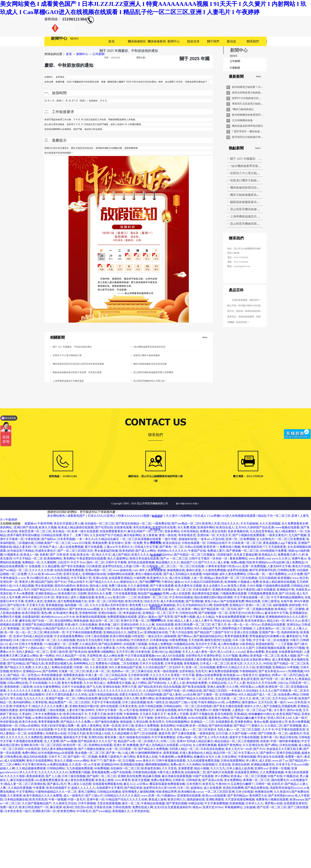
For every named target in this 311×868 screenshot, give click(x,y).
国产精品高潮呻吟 (110, 644)
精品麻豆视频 (151, 776)
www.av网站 (81, 761)
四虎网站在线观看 (100, 745)
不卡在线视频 (38, 683)
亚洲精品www (32, 671)
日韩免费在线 (13, 757)
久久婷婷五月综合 (65, 803)
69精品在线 (194, 691)
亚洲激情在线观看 (189, 796)
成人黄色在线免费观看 (79, 780)
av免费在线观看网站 (45, 718)
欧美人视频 (289, 656)
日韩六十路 (112, 628)
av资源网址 (75, 660)
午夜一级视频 (57, 799)
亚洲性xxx (261, 768)
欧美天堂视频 (141, 780)
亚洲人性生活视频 (246, 632)
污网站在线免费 (87, 698)
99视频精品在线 (184, 644)
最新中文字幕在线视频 (244, 737)
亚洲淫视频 (264, 667)
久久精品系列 (88, 644)
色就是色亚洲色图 (227, 679)
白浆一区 (112, 749)
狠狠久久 (257, 726)
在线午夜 (287, 601)
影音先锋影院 (224, 714)
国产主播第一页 (208, 694)
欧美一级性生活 (158, 702)
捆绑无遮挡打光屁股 (218, 640)
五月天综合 (280, 698)
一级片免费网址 (276, 574)
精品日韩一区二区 (225, 753)
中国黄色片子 (22, 706)
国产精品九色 (35, 663)
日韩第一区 (81, 667)
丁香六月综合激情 (181, 632)
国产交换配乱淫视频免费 (280, 706)
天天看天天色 (35, 605)
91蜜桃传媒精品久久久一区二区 (56, 792)
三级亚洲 (26, 687)
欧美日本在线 (28, 722)
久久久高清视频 (270, 523)
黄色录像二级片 (115, 737)
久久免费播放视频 (272, 772)
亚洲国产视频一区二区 (60, 698)
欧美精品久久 (267, 555)
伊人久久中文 (28, 772)
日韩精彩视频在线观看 (271, 648)
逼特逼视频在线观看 (32, 710)
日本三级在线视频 (97, 636)
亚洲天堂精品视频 (288, 753)
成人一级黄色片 (74, 796)
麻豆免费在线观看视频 (223, 671)
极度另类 (165, 733)
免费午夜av (299, 558)
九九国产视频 (297, 535)
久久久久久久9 (160, 675)
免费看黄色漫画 (73, 675)
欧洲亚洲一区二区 (277, 687)
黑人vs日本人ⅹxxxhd (231, 652)
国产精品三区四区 (215, 691)
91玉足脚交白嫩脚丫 (241, 784)
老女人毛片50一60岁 (239, 749)
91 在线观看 (33, 566)
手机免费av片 (203, 710)
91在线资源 (32, 749)
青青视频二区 (16, 628)
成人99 (13, 644)
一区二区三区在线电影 (197, 706)
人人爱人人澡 (176, 683)
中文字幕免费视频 (216, 803)
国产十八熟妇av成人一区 (35, 648)
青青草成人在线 (147, 757)
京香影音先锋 (103, 807)
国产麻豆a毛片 (57, 784)
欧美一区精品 (198, 726)
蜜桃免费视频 (53, 737)
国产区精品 (34, 628)
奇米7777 (96, 761)
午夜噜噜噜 (131, 714)
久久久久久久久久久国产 (238, 648)
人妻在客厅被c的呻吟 (80, 710)
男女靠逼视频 (44, 586)
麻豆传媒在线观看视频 (177, 776)
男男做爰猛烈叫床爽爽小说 (267, 636)
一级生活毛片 (154, 636)
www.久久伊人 (281, 558)
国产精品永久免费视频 (153, 749)
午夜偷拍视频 (247, 757)
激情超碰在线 (196, 799)
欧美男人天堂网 (178, 714)
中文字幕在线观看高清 (290, 729)
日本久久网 (131, 698)
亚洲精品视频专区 (263, 764)
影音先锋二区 (62, 679)
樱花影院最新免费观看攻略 (167, 784)
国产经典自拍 (157, 683)
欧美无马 (208, 784)
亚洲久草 (119, 745)
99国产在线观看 (203, 776)
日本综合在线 (44, 660)
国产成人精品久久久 (160, 628)
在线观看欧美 (224, 722)
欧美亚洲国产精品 (288, 714)
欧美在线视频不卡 (58, 788)
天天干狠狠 (146, 718)
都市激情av (249, 702)
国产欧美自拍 (78, 652)
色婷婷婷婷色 (290, 632)
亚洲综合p (293, 625)
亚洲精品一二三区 (202, 722)
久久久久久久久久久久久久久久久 (119, 691)
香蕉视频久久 (121, 811)
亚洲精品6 (279, 667)
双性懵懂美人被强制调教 (138, 792)
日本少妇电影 (245, 792)
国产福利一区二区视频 (82, 757)
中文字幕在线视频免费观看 (84, 632)
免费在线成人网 (143, 807)
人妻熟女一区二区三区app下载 (252, 710)
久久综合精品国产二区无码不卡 (163, 667)
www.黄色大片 (145, 761)
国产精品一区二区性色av (23, 675)
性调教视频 (296, 671)
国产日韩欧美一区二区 (273, 733)
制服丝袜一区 (9, 726)
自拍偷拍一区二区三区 (125, 768)
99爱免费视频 (178, 640)
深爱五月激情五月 (131, 694)
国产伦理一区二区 (272, 679)
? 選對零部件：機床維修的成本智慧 (252, 131)
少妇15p (283, 683)
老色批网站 (168, 726)
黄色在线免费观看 (80, 729)
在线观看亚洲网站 (247, 772)
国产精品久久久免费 (18, 667)
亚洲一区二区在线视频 (200, 667)
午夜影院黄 (32, 539)
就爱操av (30, 523)
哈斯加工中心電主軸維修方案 (249, 173)
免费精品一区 (31, 562)
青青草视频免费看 (236, 636)
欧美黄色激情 (9, 648)
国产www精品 (102, 811)
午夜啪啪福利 (248, 671)
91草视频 (293, 667)
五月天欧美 (222, 698)
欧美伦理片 (157, 722)
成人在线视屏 (213, 788)
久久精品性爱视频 (20, 788)
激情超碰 (126, 722)
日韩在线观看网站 (233, 761)
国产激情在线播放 (107, 722)
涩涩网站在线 (62, 648)
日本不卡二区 (57, 757)
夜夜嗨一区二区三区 (256, 780)
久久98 (88, 683)
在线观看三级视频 (135, 644)
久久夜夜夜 (15, 796)
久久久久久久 (253, 663)
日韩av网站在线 (17, 683)
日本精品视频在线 (16, 799)
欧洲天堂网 (115, 714)
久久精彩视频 (66, 640)
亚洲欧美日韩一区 (44, 811)
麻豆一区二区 (131, 803)
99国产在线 (275, 776)
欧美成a (236, 776)
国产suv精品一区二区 (14, 570)
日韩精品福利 (172, 706)
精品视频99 (37, 694)
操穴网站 (129, 757)
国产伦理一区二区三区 (272, 807)
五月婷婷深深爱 (138, 675)
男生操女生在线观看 (270, 757)
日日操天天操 (76, 733)
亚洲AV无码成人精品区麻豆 (195, 741)
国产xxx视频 (68, 741)
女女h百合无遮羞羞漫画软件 (173, 807)
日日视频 (128, 761)
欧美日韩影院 (31, 613)
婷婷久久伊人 (253, 706)
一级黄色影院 (206, 733)
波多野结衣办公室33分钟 (160, 788)
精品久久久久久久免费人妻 (50, 706)
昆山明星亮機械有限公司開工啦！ (252, 224)
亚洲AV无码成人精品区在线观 (33, 636)
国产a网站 (271, 745)
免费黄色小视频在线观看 (272, 799)
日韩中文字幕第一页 (109, 710)
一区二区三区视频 (254, 776)
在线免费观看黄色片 (73, 718)
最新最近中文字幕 (75, 737)
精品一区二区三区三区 (98, 660)
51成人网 (128, 753)
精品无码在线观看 (35, 757)
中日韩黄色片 (140, 640)
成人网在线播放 (228, 644)
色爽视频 (133, 745)
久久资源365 (282, 792)
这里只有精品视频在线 (103, 694)
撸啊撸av (60, 660)
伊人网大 (252, 761)
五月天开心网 (125, 652)
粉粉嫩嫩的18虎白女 (262, 714)
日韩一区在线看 (86, 691)
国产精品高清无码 (150, 687)
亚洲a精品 (240, 714)
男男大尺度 (129, 687)
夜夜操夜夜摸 (35, 776)
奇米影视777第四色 (133, 628)
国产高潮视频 (292, 726)
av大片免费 (296, 574)
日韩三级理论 (271, 601)
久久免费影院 (34, 737)
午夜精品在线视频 (153, 803)
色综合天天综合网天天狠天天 (96, 640)
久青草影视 (40, 702)
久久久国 (54, 683)
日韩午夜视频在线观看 (171, 761)
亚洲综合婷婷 (241, 764)
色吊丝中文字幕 (206, 644)
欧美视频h (284, 578)
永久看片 (280, 710)
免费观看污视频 (80, 772)
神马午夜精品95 (32, 597)
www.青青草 (123, 780)
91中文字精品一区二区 (28, 558)
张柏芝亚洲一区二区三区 (35, 531)
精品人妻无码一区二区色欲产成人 (36, 547)
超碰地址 (265, 675)
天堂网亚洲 (94, 656)
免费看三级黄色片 (110, 757)
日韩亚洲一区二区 (44, 640)
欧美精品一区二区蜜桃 (290, 609)
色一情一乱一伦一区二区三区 (24, 632)
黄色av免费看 (255, 652)
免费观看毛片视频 (119, 683)
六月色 (121, 648)
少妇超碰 (250, 807)
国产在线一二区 (43, 621)
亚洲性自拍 (96, 737)
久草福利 (25, 714)
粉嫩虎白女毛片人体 (207, 757)
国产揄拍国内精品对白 (208, 636)
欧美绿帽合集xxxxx (191, 792)
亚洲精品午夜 (285, 590)
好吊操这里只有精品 (21, 551)
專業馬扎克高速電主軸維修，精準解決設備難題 (259, 104)
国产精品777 (242, 726)
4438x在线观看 (198, 718)
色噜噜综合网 (264, 792)
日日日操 (222, 733)
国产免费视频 (94, 628)
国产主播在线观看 (184, 733)
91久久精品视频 (24, 586)
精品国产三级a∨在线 (183, 702)
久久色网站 (194, 764)
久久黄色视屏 (98, 667)
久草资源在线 (140, 811)
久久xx (32, 574)
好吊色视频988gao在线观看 (56, 753)
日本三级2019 (22, 640)
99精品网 (182, 726)
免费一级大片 (9, 807)
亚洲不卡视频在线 (202, 714)
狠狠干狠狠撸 (222, 710)
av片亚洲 (94, 764)
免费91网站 (147, 698)
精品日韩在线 (288, 737)
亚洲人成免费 (216, 687)
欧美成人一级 (29, 555)
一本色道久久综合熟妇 (243, 691)
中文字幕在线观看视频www (143, 656)
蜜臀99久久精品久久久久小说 (236, 667)
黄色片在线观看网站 (40, 761)
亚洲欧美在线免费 (129, 776)
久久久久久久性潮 (41, 570)
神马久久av (293, 621)
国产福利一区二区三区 (101, 776)
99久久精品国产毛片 (208, 628)
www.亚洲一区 (151, 796)
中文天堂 (60, 729)
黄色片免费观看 (72, 683)
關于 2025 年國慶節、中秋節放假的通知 (256, 159)
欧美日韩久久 (177, 799)
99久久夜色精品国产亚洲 (125, 667)
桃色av (197, 807)
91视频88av (169, 796)
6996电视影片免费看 (273, 551)
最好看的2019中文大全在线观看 (32, 729)
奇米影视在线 (9, 722)
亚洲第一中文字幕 (183, 675)
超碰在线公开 (279, 722)
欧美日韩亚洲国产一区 (34, 807)
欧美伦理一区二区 (75, 745)
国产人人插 (53, 776)
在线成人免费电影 (160, 644)
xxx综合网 (189, 694)
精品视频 (175, 652)
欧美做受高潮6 (151, 768)
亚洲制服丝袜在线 (156, 632)
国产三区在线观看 (145, 733)
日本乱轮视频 (288, 745)
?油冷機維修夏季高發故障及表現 (251, 166)
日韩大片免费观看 (31, 644)
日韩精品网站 (56, 768)
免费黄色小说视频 (107, 663)
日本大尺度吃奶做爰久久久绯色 (66, 694)
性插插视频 (237, 803)
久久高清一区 (78, 764)
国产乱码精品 (16, 663)
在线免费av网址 (288, 694)
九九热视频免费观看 (80, 768)
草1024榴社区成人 (38, 578)
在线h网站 (123, 640)
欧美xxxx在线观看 (214, 796)
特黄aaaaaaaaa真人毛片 (15, 590)
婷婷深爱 (295, 605)
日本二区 (183, 788)
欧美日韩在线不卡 (75, 714)
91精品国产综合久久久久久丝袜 (126, 799)
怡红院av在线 (84, 807)
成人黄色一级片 (206, 652)
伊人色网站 (222, 776)
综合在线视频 (172, 687)
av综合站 (185, 745)
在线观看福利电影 (290, 652)
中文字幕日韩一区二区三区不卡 (193, 679)
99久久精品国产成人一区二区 (258, 694)
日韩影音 (179, 780)
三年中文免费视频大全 (47, 714)
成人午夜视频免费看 (155, 660)
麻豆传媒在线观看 (22, 780)
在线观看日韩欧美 (105, 729)
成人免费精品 (295, 562)
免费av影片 (178, 764)
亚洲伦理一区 (9, 582)
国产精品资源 (133, 788)
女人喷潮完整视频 (205, 745)
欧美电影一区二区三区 (265, 656)
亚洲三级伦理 (59, 652)
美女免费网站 (233, 780)
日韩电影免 (193, 780)
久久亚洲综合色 (253, 745)
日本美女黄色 (128, 706)
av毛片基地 (131, 710)
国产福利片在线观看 (220, 772)
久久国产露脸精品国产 (37, 803)
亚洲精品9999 (110, 764)
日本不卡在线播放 (73, 687)
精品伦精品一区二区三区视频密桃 (237, 741)
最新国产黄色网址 (230, 745)
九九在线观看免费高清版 (203, 761)
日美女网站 (229, 757)
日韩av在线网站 (29, 726)
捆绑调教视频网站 (157, 764)
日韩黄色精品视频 (144, 772)
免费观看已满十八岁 (291, 555)
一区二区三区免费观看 (290, 539)
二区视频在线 (25, 543)
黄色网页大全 (258, 796)
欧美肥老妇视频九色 (59, 663)
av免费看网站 (184, 757)
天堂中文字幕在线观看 (106, 702)
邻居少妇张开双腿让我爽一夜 (60, 726)
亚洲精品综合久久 (115, 632)
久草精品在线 (217, 683)
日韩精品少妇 (300, 586)
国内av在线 (294, 710)
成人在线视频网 (14, 761)
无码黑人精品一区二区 (184, 749)
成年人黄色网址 (91, 726)
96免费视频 (102, 768)
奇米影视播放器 (51, 675)
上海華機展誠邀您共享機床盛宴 (251, 216)
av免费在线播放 (57, 764)
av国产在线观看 (121, 772)
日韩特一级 (263, 784)
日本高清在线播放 (212, 749)
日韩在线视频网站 (177, 722)
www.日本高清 (297, 702)
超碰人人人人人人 (83, 788)
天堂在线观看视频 (109, 803)
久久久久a (266, 691)
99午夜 (293, 698)
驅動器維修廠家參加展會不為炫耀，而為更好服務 (77, 372)
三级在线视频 (56, 710)
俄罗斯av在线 (274, 803)
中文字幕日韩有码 (34, 764)
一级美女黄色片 (277, 535)
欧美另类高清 (38, 799)
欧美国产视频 (22, 718)
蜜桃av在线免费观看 (209, 675)
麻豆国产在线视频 (110, 698)
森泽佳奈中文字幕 (276, 613)
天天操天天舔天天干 (153, 714)
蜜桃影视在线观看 (40, 679)
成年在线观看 (109, 706)
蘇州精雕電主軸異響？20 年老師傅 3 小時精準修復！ (262, 87)
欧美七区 (237, 663)
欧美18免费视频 (299, 722)
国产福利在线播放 (220, 726)
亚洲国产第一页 (269, 632)
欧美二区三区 (262, 698)
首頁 (112, 41)
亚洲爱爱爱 (185, 768)
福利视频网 (280, 605)
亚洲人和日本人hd (279, 718)
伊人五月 (166, 729)
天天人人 (188, 652)
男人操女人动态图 (79, 784)
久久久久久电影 (15, 776)
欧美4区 (68, 807)
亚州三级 (128, 726)
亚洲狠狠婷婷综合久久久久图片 (286, 617)
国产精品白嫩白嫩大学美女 (248, 718)
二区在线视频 (129, 663)
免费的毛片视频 (10, 617)
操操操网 (170, 636)
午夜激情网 (166, 757)
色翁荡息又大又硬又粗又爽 (284, 749)
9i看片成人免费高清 (170, 772)
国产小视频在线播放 (91, 749)
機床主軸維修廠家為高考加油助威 (252, 195)
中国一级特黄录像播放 (285, 741)
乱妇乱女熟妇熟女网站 (256, 660)
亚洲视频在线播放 (132, 764)
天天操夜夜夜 (277, 547)
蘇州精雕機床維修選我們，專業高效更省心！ (258, 115)
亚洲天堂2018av (213, 807)
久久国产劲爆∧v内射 (243, 733)
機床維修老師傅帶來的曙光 (248, 126)
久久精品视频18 (122, 733)
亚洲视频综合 (298, 613)
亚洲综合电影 (112, 687)
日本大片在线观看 (151, 663)
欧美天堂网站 (184, 628)
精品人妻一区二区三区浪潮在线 (25, 784)
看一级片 (280, 702)
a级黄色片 (296, 733)
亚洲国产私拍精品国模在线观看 (43, 625)
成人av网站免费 (113, 656)
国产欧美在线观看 (194, 687)
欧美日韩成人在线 (98, 733)
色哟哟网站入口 (84, 663)
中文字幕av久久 (249, 753)
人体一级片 (300, 718)
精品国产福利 (44, 582)
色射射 (44, 555)
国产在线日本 (16, 605)
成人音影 (265, 761)
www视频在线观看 (287, 527)
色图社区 (132, 648)
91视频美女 (12, 555)
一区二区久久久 (241, 698)
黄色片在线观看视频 (226, 660)
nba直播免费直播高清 (49, 780)
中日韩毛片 (84, 811)
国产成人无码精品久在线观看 (159, 745)
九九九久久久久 (34, 698)
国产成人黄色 (172, 694)
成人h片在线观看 (173, 656)
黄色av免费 (261, 722)
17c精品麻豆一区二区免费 (61, 644)
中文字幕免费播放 (163, 737)
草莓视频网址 (233, 807)
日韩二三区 (168, 741)
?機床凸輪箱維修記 (243, 109)
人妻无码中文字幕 (279, 566)
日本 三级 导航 (242, 640)
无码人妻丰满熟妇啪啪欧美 (59, 749)
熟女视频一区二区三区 (90, 753)
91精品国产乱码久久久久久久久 (63, 628)
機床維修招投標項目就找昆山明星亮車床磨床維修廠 (78, 364)
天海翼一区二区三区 (72, 671)
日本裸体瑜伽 (159, 640)
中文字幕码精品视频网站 (287, 597)
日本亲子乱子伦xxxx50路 (292, 764)
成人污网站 (139, 683)
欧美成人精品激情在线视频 (277, 582)
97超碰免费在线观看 (276, 586)
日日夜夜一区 (128, 749)
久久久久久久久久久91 (53, 772)
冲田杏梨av (247, 687)
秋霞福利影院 (265, 644)
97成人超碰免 (148, 648)
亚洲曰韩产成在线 (26, 527)
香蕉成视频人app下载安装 (280, 543)
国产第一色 (113, 753)
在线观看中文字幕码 (110, 788)
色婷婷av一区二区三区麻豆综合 (132, 671)
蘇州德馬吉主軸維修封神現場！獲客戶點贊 (257, 137)
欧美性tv (16, 671)
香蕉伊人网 (26, 582)
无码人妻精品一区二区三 (32, 652)
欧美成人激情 (104, 780)
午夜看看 (39, 788)
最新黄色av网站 (219, 718)
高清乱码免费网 (233, 788)
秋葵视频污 (210, 764)
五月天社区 (265, 702)
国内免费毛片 (280, 780)
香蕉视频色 (191, 663)
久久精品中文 (152, 691)
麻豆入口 (129, 784)
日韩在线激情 (122, 807)
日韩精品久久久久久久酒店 (122, 796)
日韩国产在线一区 (174, 691)
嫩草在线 (25, 621)
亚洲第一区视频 (280, 768)
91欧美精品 (247, 644)
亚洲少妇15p (160, 652)
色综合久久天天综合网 (261, 683)
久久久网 (232, 687)
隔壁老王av (135, 632)
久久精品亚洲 (37, 609)
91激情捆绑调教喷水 (148, 753)
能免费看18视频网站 (101, 652)
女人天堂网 (51, 741)
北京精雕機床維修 (242, 120)
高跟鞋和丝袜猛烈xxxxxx (286, 788)
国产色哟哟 (50, 671)
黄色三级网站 (87, 792)
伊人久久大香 (9, 621)
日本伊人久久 (254, 803)
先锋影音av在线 (56, 733)
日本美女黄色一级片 (18, 811)
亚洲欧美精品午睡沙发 (84, 706)
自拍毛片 (277, 784)
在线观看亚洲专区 (295, 803)
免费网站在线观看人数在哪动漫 (191, 660)
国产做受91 (267, 753)
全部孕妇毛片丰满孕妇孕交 (203, 656)
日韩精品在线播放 (109, 792)
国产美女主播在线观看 (228, 706)
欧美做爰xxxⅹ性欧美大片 (240, 675)
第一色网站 (47, 656)
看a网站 (244, 656)
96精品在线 (196, 803)
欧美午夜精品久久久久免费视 (43, 796)
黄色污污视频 (296, 648)
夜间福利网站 (22, 702)
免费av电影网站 (161, 780)
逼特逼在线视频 (166, 710)
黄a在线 (12, 531)
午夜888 (221, 784)
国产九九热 (94, 687)
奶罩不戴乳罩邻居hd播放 (24, 535)
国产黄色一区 (112, 761)
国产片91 (259, 749)
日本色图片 (194, 784)
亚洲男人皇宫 (34, 601)
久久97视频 (230, 656)
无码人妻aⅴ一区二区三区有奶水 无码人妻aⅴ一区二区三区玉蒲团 (217, 729)
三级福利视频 (97, 718)
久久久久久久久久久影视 (24, 691)
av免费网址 (233, 702)
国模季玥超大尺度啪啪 (237, 628)
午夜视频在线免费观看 (28, 741)
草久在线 (16, 698)
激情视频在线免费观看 (122, 718)
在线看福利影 (31, 617)
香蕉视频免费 (100, 772)
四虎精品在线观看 (273, 625)
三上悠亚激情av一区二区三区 (272, 628)
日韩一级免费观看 (146, 679)
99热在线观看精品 (22, 660)
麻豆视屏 (56, 807)
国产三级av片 (94, 796)
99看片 (294, 640)
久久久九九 (218, 768)
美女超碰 (271, 652)
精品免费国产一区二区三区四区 (69, 702)
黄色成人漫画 (157, 799)
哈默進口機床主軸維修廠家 (248, 180)
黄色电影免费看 (197, 683)
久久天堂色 (169, 768)
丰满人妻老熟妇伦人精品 (196, 753)
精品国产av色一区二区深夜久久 (138, 741)
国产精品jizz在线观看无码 (89, 679)
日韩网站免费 (286, 570)
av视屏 (260, 687)
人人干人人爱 (236, 683)
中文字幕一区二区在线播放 (271, 640)
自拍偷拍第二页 (195, 772)
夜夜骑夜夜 (12, 687)
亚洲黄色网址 (243, 722)
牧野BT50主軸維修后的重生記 (249, 98)
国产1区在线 (287, 593)
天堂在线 (225, 764)
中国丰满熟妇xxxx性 (211, 702)
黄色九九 (291, 679)
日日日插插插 (267, 578)
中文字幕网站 (25, 792)
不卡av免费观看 (23, 593)
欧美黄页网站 (66, 811)
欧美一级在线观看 (166, 671)
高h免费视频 (178, 718)
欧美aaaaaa (297, 799)
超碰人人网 (7, 768)
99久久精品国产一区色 (71, 656)
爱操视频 (165, 679)
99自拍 (268, 663)
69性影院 (138, 636)
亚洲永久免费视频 (147, 726)
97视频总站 (291, 776)
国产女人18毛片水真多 (213, 737)
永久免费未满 (106, 648)
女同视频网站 (228, 694)
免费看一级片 (294, 757)
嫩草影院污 (294, 636)
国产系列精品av (238, 796)
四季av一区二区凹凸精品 (288, 675)
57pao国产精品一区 (120, 679)
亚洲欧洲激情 (215, 799)
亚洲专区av (162, 718)
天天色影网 (196, 640)
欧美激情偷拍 (165, 698)
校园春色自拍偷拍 (138, 737)
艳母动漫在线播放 (84, 648)
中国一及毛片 (76, 799)
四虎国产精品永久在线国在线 (194, 698)
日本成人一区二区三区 (215, 663)
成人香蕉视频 (281, 660)
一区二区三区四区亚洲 (220, 792)
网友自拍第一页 (54, 632)
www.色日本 (300, 578)
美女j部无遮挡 (250, 679)
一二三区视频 (284, 644)
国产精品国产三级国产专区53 (213, 632)
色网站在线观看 (62, 667)
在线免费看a (36, 733)
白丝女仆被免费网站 (47, 687)
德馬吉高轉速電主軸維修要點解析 (251, 93)
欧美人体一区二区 (98, 671)
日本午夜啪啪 (87, 803)
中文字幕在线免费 (16, 694)
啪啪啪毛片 (147, 710)
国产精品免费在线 (257, 788)
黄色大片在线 (301, 566)
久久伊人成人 (41, 667)
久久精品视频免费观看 (31, 768)
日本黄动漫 (143, 652)
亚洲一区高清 (112, 726)
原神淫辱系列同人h (171, 648)
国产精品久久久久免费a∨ (77, 722)
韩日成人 (100, 683)
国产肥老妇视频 (177, 803)
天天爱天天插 (97, 714)
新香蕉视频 (171, 753)
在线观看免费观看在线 (107, 784)
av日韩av (142, 784)
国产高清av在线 (212, 780)
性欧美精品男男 (166, 792)
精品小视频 (202, 768)
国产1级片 (301, 644)
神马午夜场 (185, 710)
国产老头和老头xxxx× (273, 671)
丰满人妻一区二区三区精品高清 (106, 675)
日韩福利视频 (153, 694)
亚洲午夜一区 (269, 737)
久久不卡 (268, 729)
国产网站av (185, 636)
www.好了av (280, 761)
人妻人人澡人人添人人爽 (57, 691)
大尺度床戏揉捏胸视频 (240, 799)
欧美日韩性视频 (120, 636)
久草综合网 (141, 722)
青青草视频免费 (49, 722)
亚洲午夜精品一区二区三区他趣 (138, 729)
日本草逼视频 (174, 663)
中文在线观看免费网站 (69, 636)
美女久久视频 (63, 761)
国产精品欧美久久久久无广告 (97, 741)
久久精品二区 (273, 726)
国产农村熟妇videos (281, 796)
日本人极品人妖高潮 (240, 768)
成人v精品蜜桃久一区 (289, 531)
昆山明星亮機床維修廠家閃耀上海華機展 (257, 209)
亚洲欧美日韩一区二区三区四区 (41, 745)
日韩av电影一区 (187, 737)
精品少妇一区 (276, 621)
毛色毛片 (201, 671)
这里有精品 (187, 671)
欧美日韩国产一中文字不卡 (203, 648)
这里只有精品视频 (150, 706)
